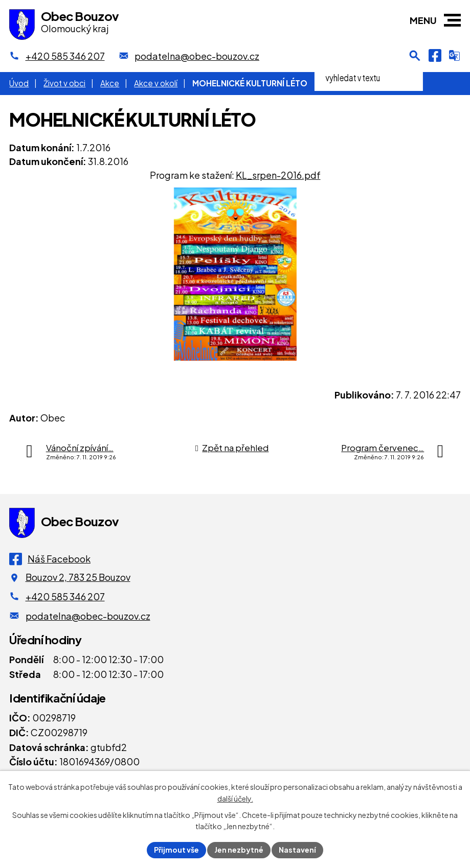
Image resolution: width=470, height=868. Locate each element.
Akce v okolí (156, 83)
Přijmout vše (176, 850)
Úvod (19, 83)
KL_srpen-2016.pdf (278, 175)
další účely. (235, 799)
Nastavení (297, 850)
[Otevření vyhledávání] (415, 56)
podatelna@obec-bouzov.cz (88, 616)
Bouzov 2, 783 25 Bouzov (78, 577)
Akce (110, 83)
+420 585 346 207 (65, 596)
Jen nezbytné (239, 850)
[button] (452, 20)
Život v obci (64, 83)
